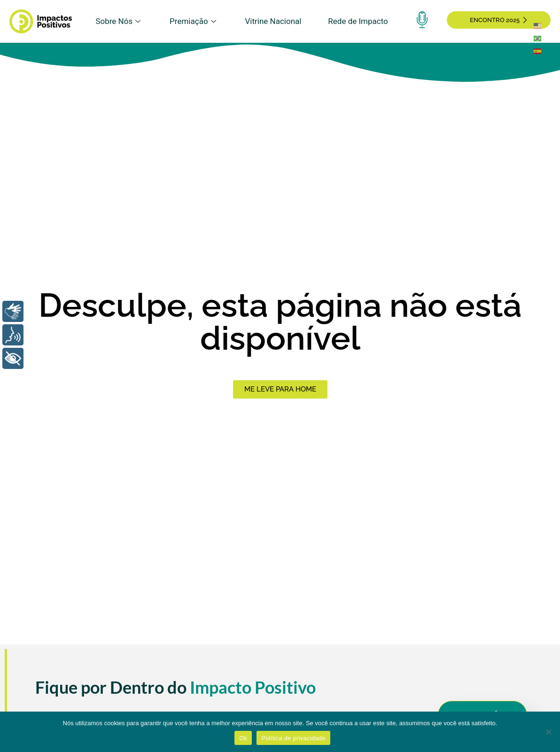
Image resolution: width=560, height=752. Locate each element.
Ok (243, 738)
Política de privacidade (293, 738)
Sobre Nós (119, 21)
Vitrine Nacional (273, 21)
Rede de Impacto (358, 21)
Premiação (194, 21)
